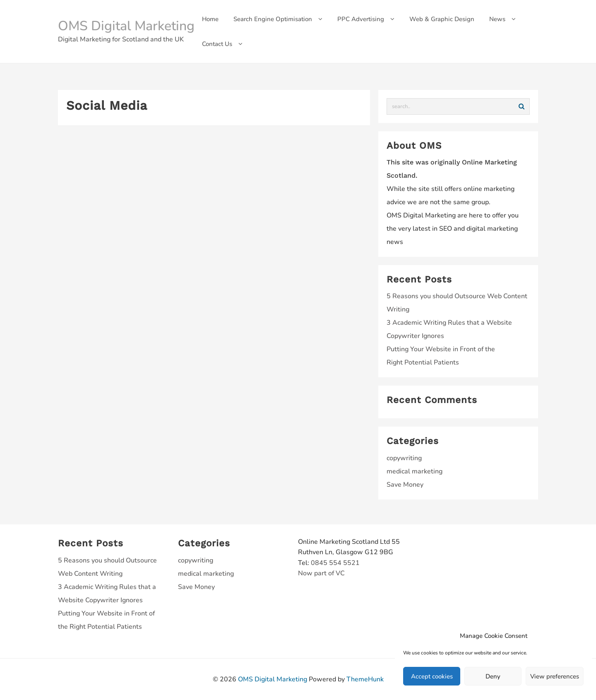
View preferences (555, 676)
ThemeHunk (365, 679)
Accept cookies (432, 676)
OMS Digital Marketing (126, 26)
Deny (493, 676)
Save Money (405, 485)
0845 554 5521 (335, 563)
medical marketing (415, 471)
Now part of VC (321, 573)
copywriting (404, 458)
